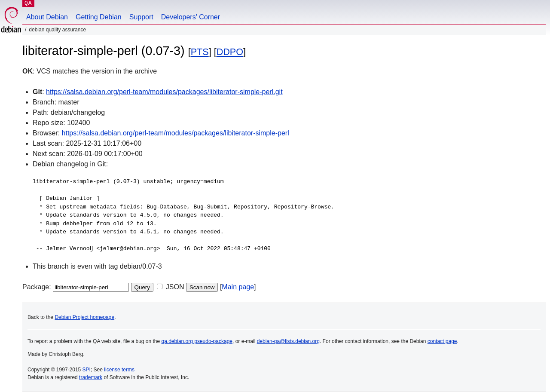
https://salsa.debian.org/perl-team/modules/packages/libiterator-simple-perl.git (164, 92)
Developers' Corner (191, 17)
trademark (91, 377)
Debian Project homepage (84, 317)
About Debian (47, 17)
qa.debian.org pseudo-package (197, 341)
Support (141, 17)
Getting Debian (99, 17)
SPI (87, 370)
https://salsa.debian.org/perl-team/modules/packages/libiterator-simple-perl (176, 133)
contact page (442, 341)
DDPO (230, 52)
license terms (119, 370)
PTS (200, 52)
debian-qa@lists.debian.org (288, 341)
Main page (238, 287)
